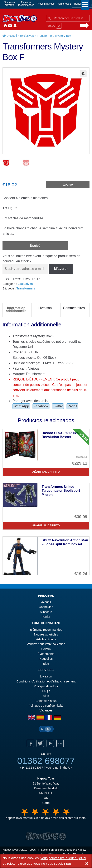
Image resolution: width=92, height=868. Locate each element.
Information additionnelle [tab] (16, 310)
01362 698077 (46, 761)
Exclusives (27, 36)
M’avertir (61, 269)
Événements (46, 654)
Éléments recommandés (46, 630)
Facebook (41, 407)
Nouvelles (19, 26)
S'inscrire (46, 612)
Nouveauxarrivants (10, 4)
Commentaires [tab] (74, 308)
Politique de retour (46, 687)
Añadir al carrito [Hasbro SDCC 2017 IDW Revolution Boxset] (46, 472)
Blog (46, 664)
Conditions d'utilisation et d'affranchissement (46, 682)
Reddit (72, 407)
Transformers (26, 289)
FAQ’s (46, 691)
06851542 (71, 850)
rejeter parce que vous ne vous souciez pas (39, 864)
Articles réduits (46, 640)
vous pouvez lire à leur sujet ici (63, 858)
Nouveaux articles (46, 635)
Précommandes (46, 4)
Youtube (50, 744)
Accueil (4, 26)
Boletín (46, 649)
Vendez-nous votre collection (46, 644)
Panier (46, 617)
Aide (46, 696)
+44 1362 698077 (31, 768)
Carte (46, 803)
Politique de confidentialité (46, 706)
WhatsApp (21, 407)
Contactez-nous (9, 26)
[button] (83, 74)
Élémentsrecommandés (26, 4)
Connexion (14, 26)
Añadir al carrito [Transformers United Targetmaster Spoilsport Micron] (46, 526)
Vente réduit (64, 4)
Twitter (58, 407)
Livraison (46, 677)
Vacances (46, 711)
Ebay (60, 744)
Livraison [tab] (45, 308)
